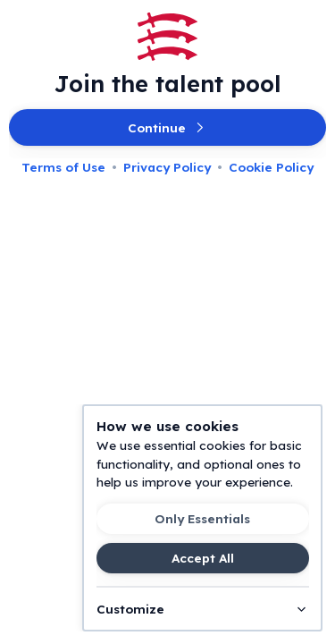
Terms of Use (63, 167)
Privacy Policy (167, 167)
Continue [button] (167, 128)
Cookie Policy (271, 167)
